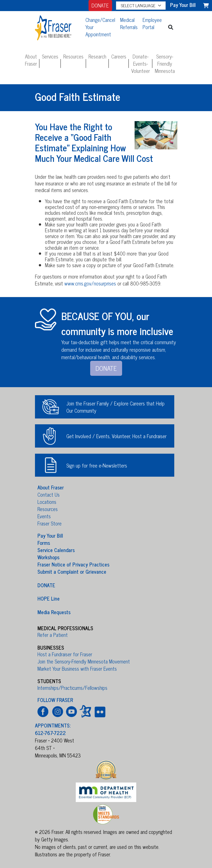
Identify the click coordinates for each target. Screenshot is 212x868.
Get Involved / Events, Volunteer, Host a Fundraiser (116, 436)
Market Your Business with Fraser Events (77, 668)
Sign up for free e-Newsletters (97, 465)
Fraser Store (50, 523)
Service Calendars (56, 550)
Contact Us (49, 494)
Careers (119, 56)
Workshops (48, 557)
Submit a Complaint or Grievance (72, 571)
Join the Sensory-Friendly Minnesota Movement (84, 661)
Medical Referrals (129, 23)
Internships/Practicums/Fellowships (72, 688)
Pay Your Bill (50, 535)
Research (97, 56)
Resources (73, 56)
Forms (44, 543)
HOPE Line (49, 598)
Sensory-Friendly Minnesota (165, 63)
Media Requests (54, 612)
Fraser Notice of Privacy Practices (73, 564)
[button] (171, 27)
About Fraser (31, 60)
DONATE (100, 5)
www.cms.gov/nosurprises (90, 283)
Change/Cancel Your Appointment (100, 27)
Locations (47, 502)
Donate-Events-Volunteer (141, 63)
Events (44, 516)
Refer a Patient (53, 635)
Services (50, 56)
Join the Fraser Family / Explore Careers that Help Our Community (115, 407)
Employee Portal (152, 23)
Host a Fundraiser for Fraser (65, 654)
